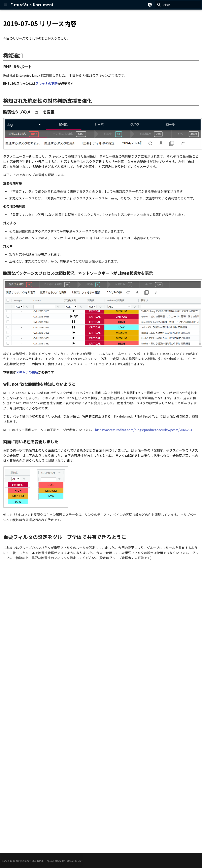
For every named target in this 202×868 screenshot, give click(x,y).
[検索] (178, 5)
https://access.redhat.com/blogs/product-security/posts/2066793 (144, 430)
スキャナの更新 (47, 83)
